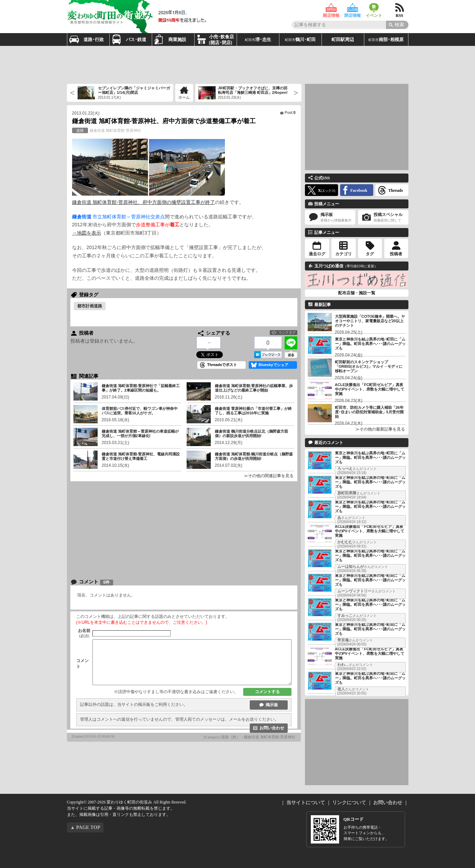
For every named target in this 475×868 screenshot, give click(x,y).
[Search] (397, 25)
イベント (374, 8)
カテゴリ (344, 254)
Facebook (359, 190)
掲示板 (272, 705)
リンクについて (349, 803)
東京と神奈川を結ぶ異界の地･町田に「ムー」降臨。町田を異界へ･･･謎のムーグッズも (370, 344)
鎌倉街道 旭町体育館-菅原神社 (107, 130)
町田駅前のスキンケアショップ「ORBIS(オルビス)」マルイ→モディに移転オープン (369, 366)
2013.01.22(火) (86, 113)
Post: (290, 112)
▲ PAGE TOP (85, 827)
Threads (396, 190)
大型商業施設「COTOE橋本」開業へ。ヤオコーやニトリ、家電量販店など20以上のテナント (370, 321)
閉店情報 (353, 8)
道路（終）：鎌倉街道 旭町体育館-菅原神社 (258, 737)
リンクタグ (287, 332)
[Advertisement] (238, 65)
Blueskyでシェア (274, 365)
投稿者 (396, 254)
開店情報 (331, 8)
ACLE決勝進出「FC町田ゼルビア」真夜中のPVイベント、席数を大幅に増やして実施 (370, 389)
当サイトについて (306, 803)
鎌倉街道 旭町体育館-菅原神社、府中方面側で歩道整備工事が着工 (164, 121)
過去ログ (317, 254)
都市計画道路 (90, 306)
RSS (400, 8)
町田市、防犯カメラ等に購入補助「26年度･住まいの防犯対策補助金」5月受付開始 (369, 412)
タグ (370, 254)
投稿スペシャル (383, 218)
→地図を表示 (87, 233)
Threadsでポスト (222, 365)
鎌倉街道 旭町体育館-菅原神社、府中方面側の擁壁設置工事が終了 (144, 202)
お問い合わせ (272, 728)
